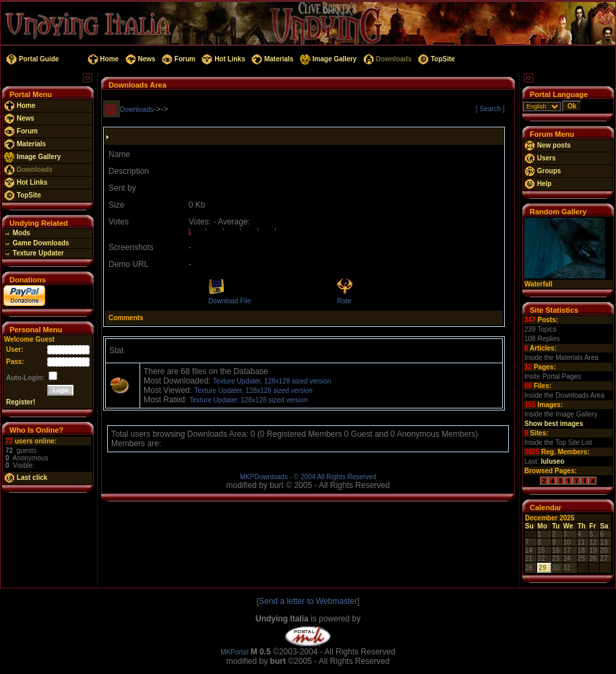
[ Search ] (490, 109)
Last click (26, 478)
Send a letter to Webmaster (308, 601)
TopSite (435, 59)
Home (102, 59)
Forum (178, 59)
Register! (21, 402)
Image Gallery (327, 59)
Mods (17, 233)
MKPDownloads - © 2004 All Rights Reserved (308, 477)
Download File (229, 301)
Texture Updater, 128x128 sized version (272, 381)
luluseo (552, 461)
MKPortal (234, 652)
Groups (543, 171)
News (140, 59)
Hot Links (223, 59)
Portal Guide (31, 59)
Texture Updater (34, 253)
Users (540, 158)
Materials (271, 59)
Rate (344, 301)
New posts (548, 145)
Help (538, 184)
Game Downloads (37, 243)
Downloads (387, 59)
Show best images (554, 424)
